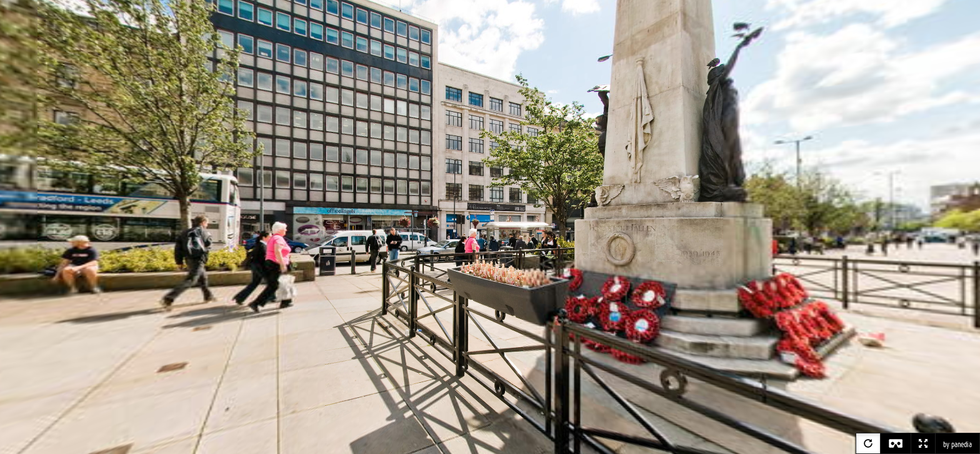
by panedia (957, 445)
